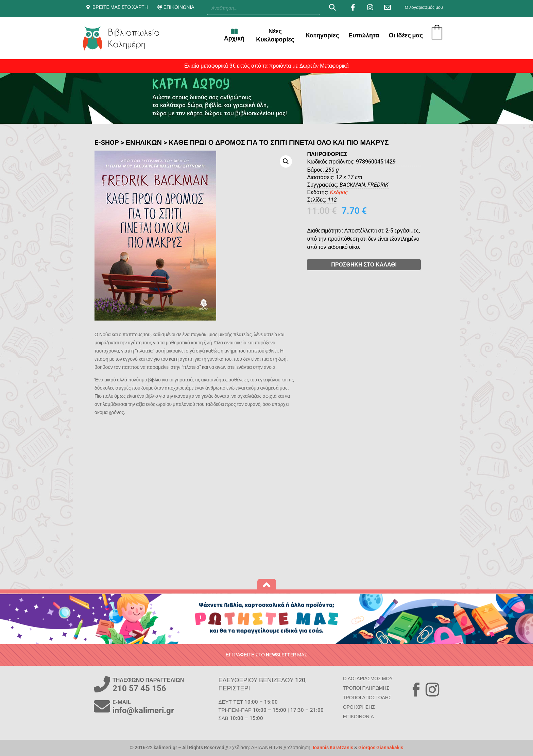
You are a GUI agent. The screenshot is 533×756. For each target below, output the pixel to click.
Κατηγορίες (322, 35)
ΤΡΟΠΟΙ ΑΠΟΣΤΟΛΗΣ (367, 698)
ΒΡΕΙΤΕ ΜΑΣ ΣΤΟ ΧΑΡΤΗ (120, 7)
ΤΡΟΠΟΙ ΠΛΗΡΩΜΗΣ (366, 688)
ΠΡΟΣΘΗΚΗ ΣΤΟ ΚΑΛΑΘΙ (381, 265)
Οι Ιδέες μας (406, 35)
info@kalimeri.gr (143, 710)
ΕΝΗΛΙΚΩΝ (144, 142)
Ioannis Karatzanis (333, 748)
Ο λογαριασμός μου (424, 7)
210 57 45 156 (139, 688)
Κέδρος (356, 192)
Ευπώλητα (364, 35)
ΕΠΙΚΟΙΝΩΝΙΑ (179, 7)
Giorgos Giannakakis (381, 748)
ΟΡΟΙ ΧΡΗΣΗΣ (359, 707)
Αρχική (234, 35)
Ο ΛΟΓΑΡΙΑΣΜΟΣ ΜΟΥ (368, 678)
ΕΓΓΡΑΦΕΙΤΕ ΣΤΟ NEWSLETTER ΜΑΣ (266, 655)
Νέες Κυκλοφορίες (275, 35)
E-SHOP (107, 142)
